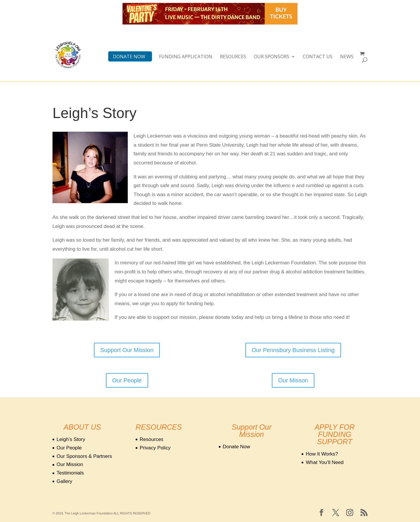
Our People (127, 380)
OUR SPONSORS (272, 57)
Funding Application (186, 57)
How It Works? (322, 454)
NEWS (347, 57)
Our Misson (293, 380)
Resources (233, 57)
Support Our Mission (127, 350)
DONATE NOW (129, 57)
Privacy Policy (155, 448)
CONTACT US (318, 57)
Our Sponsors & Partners (84, 456)
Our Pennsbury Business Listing (293, 350)
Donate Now (237, 447)
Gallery (64, 481)
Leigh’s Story (71, 439)
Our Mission (70, 464)
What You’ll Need (324, 462)
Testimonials (70, 473)
